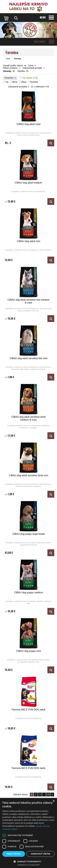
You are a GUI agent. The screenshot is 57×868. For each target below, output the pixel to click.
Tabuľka (21, 71)
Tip (7, 82)
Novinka (34, 82)
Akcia (15, 82)
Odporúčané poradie (32, 68)
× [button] (54, 801)
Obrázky (7, 71)
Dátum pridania (10, 68)
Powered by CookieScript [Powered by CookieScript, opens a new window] (28, 865)
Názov (20, 66)
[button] (28, 861)
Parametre (10, 78)
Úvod (8, 59)
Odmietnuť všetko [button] (41, 854)
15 (48, 794)
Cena (31, 66)
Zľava (24, 82)
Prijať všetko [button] (14, 854)
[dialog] (28, 833)
